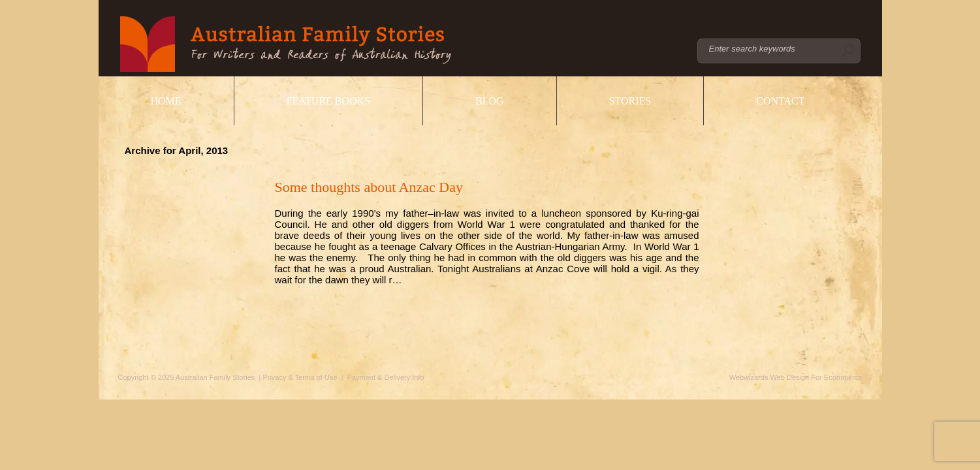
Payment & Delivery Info (386, 377)
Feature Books (328, 101)
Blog (490, 101)
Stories (630, 101)
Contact (780, 101)
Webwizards (749, 377)
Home (166, 101)
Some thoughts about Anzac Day (369, 187)
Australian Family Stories (286, 44)
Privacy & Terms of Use (300, 377)
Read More (311, 297)
